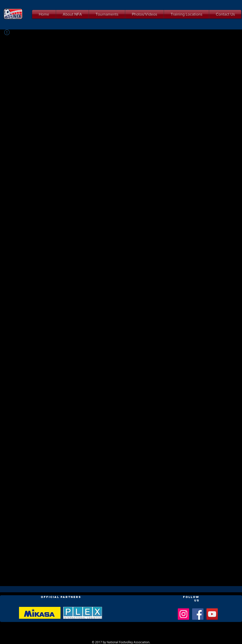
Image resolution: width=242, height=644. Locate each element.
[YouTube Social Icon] (212, 614)
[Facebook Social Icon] (198, 614)
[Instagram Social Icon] (183, 614)
